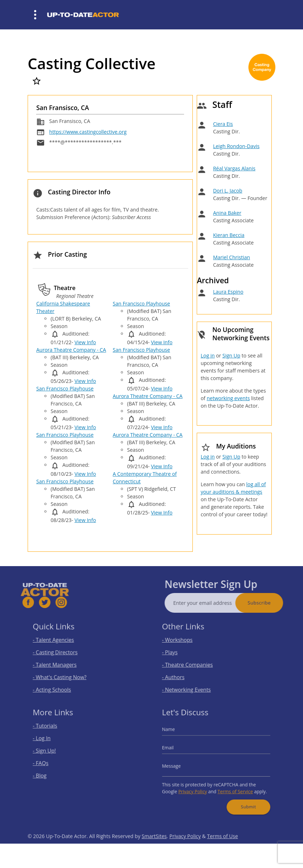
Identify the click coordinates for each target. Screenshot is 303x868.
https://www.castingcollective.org (88, 132)
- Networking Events (190, 685)
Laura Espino (228, 292)
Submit (244, 801)
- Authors (179, 675)
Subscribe (270, 603)
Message (177, 765)
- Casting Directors (59, 653)
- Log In (48, 741)
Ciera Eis (223, 124)
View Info (85, 342)
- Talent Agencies (58, 642)
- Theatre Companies (191, 664)
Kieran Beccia (229, 235)
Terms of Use (223, 847)
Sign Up (231, 355)
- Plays (176, 653)
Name (175, 734)
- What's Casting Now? (63, 675)
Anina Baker (227, 213)
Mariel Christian (231, 257)
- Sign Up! (50, 752)
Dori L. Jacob (227, 191)
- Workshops (182, 642)
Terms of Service (232, 788)
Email (174, 750)
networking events (228, 398)
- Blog (46, 774)
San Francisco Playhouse (65, 388)
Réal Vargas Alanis (234, 168)
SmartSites (154, 847)
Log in (208, 355)
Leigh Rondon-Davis (236, 146)
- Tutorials (50, 731)
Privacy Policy (196, 788)
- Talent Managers (59, 664)
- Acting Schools (56, 685)
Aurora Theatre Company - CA (71, 350)
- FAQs (47, 763)
